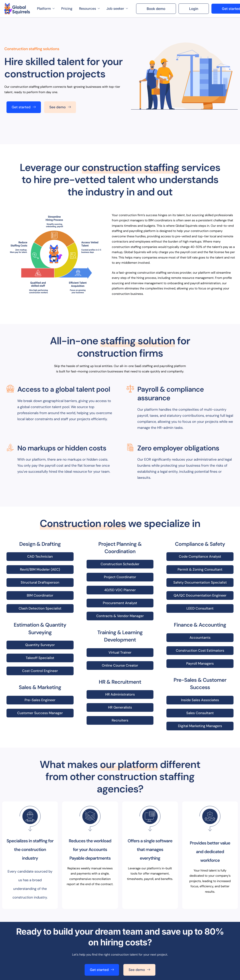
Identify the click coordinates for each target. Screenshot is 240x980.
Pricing (67, 9)
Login (194, 9)
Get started (24, 107)
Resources (89, 9)
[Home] (17, 9)
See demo (60, 107)
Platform (46, 9)
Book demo (156, 9)
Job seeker (117, 9)
